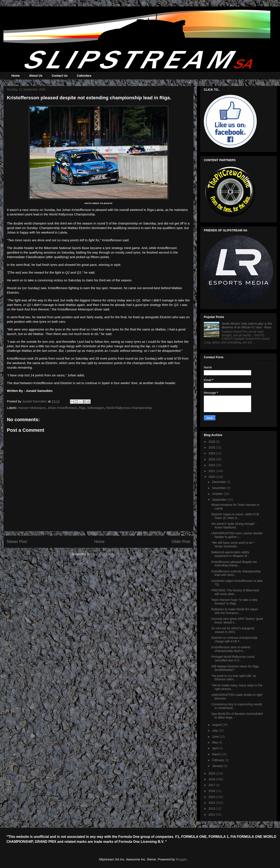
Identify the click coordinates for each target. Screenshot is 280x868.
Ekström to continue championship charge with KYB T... (234, 640)
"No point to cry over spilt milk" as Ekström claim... (234, 678)
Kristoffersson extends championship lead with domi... (236, 573)
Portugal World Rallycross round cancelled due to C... (233, 658)
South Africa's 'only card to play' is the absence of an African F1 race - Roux (247, 325)
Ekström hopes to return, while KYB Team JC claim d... (235, 516)
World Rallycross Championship (129, 408)
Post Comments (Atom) (108, 554)
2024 (212, 453)
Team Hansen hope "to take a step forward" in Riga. (234, 602)
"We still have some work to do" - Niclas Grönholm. (233, 545)
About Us (36, 76)
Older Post (181, 542)
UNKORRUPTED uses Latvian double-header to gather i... (237, 535)
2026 (212, 442)
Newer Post (17, 542)
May (215, 742)
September (220, 500)
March (217, 754)
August (217, 725)
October (218, 494)
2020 (212, 477)
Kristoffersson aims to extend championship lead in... (231, 649)
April (215, 748)
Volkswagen (96, 408)
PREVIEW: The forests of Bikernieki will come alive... (235, 592)
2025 (212, 447)
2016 (212, 791)
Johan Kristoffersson (62, 408)
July (215, 731)
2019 (212, 773)
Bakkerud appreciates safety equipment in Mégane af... (230, 554)
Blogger (181, 859)
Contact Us (60, 76)
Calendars (84, 76)
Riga (82, 408)
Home (16, 76)
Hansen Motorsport (32, 408)
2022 (212, 465)
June (216, 737)
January (218, 766)
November (219, 488)
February (218, 760)
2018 (212, 779)
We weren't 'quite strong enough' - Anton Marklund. (234, 526)
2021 (212, 471)
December (219, 482)
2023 (212, 459)
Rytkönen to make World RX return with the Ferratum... (235, 611)
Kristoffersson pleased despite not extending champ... (234, 564)
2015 (212, 797)
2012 (212, 815)
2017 (212, 785)
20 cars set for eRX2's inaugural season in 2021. (233, 630)
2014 (212, 803)
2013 (212, 809)
